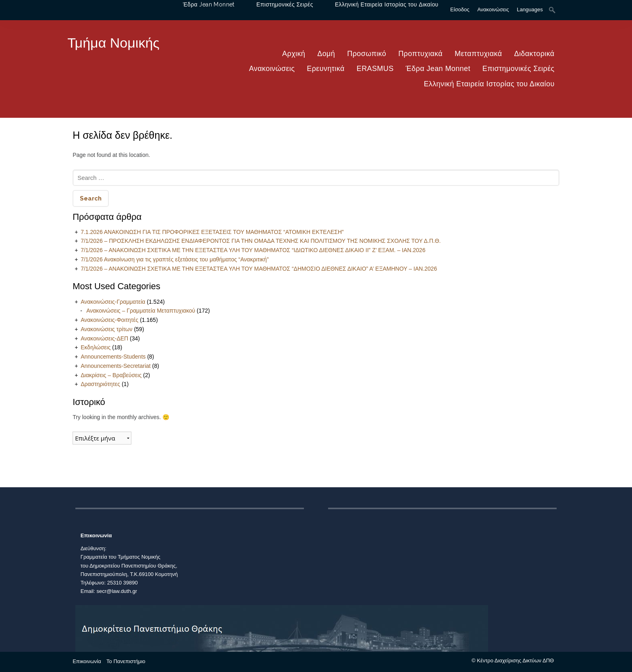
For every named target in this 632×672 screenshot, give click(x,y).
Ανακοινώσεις (272, 69)
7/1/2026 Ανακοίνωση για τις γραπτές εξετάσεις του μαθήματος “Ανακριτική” (175, 259)
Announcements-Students (113, 357)
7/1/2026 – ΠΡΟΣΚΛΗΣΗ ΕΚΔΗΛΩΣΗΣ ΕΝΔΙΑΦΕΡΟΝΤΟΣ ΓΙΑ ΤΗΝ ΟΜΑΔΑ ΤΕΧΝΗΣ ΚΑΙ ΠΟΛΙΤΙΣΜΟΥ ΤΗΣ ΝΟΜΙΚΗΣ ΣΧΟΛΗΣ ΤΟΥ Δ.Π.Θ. (261, 241)
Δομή (326, 54)
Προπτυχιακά (420, 54)
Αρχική (294, 54)
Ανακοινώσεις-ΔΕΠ (104, 338)
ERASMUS (375, 69)
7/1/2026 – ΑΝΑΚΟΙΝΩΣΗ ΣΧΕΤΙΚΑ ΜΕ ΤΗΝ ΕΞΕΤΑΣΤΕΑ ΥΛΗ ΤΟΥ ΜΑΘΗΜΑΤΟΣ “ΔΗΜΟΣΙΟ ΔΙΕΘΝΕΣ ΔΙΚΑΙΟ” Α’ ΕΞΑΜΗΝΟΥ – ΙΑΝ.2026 (259, 269)
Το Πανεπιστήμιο (126, 661)
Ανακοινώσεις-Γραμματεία (113, 302)
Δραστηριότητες (100, 384)
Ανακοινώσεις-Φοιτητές (109, 320)
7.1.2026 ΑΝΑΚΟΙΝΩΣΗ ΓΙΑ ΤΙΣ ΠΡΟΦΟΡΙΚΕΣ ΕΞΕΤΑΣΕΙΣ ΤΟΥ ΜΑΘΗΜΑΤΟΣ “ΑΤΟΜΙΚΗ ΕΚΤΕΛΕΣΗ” (212, 232)
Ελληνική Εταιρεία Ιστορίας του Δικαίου (489, 84)
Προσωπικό (367, 54)
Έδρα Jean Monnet (438, 69)
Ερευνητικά (325, 69)
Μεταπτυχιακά (478, 54)
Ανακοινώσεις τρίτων (106, 329)
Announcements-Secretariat (116, 366)
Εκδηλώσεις (96, 347)
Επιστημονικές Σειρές (519, 69)
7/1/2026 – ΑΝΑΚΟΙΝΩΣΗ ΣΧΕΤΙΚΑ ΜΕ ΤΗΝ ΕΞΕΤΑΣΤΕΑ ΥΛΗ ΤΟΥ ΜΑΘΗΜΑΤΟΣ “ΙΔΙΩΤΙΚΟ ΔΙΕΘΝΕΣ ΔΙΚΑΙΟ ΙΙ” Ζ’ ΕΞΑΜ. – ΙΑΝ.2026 (253, 250)
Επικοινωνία (87, 661)
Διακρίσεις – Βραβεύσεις (111, 375)
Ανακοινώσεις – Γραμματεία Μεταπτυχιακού (141, 311)
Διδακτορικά (534, 54)
